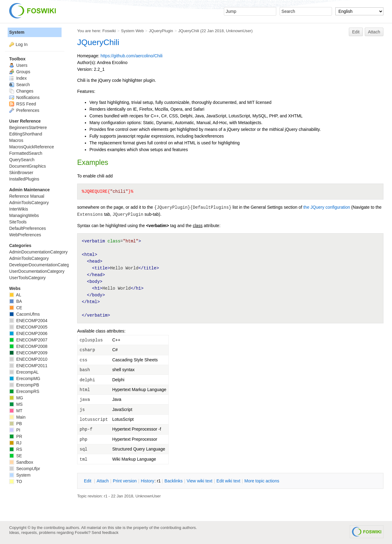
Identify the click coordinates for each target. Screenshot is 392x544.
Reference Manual (27, 196)
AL (15, 295)
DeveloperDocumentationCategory (42, 265)
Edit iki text (228, 481)
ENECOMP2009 (28, 353)
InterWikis (19, 209)
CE (16, 308)
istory (148, 481)
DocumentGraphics (28, 166)
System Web (132, 31)
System (17, 32)
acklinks (173, 481)
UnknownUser (239, 31)
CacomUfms (24, 314)
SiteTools (18, 222)
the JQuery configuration (327, 207)
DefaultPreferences (28, 228)
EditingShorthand (26, 134)
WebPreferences (25, 235)
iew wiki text (200, 481)
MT (16, 411)
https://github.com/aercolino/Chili (131, 56)
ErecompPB (24, 385)
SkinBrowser (21, 173)
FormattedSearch (26, 153)
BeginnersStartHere (28, 127)
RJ (15, 443)
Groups (20, 72)
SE (16, 456)
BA (16, 301)
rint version (125, 481)
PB (16, 424)
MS (16, 404)
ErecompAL (24, 372)
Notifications (24, 97)
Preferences (24, 110)
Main (17, 417)
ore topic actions (262, 481)
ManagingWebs (24, 215)
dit (88, 481)
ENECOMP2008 (28, 346)
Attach (374, 32)
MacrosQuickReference (32, 147)
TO (16, 481)
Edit (356, 32)
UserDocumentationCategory (37, 271)
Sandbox (21, 462)
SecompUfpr (25, 469)
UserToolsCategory (27, 278)
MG (16, 398)
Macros (16, 140)
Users (18, 65)
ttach (103, 481)
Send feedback (105, 533)
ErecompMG (25, 379)
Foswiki (109, 31)
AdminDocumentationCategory (38, 252)
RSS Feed (23, 104)
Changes (21, 91)
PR (16, 436)
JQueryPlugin (161, 31)
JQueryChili (189, 31)
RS (16, 449)
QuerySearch (22, 160)
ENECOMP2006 (28, 333)
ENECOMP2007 (28, 340)
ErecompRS (24, 391)
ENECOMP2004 (28, 321)
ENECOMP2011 (28, 366)
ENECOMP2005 (28, 327)
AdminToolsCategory (29, 203)
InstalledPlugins (24, 179)
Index (18, 78)
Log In (22, 44)
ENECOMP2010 (28, 359)
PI (15, 430)
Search (19, 85)
